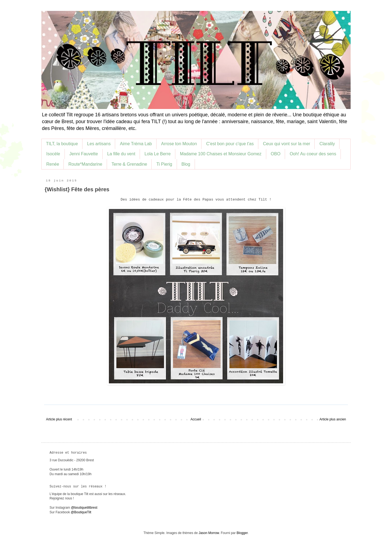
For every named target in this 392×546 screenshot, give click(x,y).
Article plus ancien (333, 419)
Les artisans (99, 144)
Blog (186, 164)
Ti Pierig (164, 164)
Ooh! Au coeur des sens (313, 154)
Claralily (327, 144)
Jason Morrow (209, 533)
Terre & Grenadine (129, 164)
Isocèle (53, 154)
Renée (53, 164)
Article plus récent (59, 419)
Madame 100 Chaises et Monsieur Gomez (221, 154)
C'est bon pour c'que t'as (230, 144)
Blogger (242, 533)
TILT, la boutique (62, 144)
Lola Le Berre (158, 154)
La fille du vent (121, 154)
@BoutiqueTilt (81, 512)
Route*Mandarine (85, 164)
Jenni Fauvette (84, 154)
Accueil (196, 419)
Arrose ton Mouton (179, 144)
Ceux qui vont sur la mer (287, 144)
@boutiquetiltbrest (84, 508)
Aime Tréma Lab (136, 144)
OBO (276, 154)
